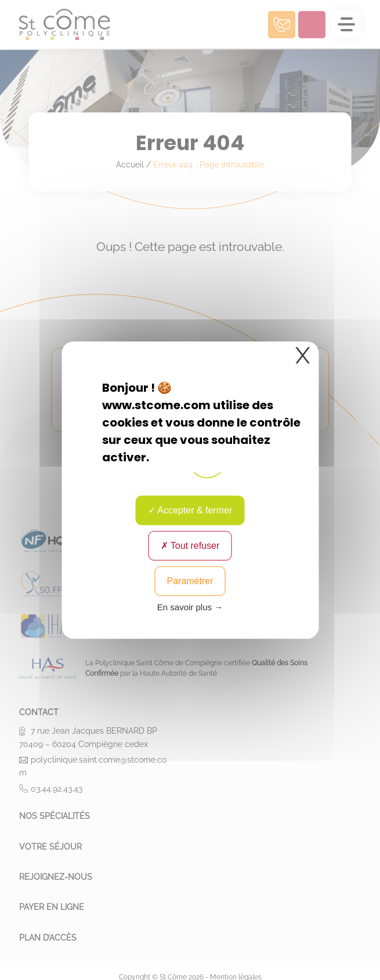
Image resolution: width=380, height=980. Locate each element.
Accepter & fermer (190, 510)
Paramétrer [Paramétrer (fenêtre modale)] (190, 581)
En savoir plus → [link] (190, 607)
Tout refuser (190, 546)
